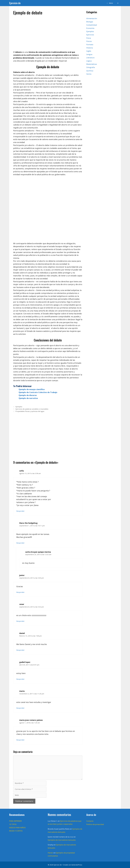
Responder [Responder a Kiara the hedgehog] (20, 543)
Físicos (89, 41)
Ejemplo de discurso (28, 395)
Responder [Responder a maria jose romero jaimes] (20, 740)
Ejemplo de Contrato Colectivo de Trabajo (38, 392)
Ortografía (91, 67)
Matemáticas (92, 64)
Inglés (89, 51)
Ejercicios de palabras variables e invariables (32, 409)
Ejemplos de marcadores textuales (62, 840)
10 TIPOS (13, 824)
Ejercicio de (15, 3)
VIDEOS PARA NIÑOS (17, 828)
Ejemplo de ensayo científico (32, 389)
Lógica (89, 61)
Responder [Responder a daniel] (20, 650)
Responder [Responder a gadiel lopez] (20, 679)
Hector (50, 853)
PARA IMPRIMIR (15, 821)
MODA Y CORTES (16, 831)
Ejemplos (19, 407)
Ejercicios (90, 35)
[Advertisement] (48, 32)
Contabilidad (92, 25)
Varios (89, 74)
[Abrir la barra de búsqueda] (118, 3)
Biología (90, 22)
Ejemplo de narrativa (28, 398)
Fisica (89, 38)
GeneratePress (77, 865)
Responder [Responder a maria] (20, 708)
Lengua (89, 54)
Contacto (90, 821)
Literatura (90, 58)
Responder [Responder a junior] (20, 592)
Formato (90, 44)
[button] (109, 3)
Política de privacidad (95, 824)
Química (90, 71)
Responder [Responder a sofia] (20, 511)
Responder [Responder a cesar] (20, 621)
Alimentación (92, 18)
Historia (90, 48)
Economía (90, 28)
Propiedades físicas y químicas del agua (30, 411)
